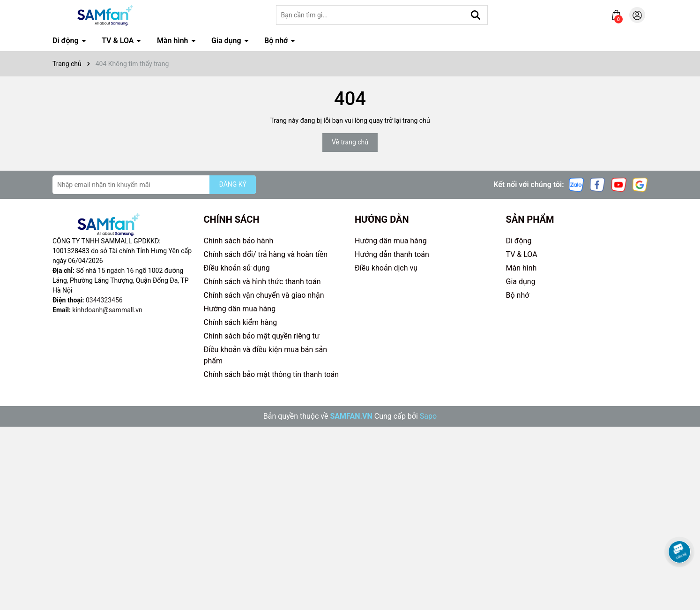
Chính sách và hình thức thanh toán (262, 282)
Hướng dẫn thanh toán (392, 254)
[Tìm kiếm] (476, 15)
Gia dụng (227, 41)
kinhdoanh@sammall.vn (107, 310)
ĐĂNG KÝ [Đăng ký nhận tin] (233, 184)
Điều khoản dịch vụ (386, 268)
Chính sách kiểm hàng (241, 322)
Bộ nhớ (277, 41)
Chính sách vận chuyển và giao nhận (264, 295)
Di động (67, 41)
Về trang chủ (350, 142)
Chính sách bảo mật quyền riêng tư (262, 336)
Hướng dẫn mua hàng (240, 309)
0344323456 (104, 300)
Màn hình (174, 41)
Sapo (428, 416)
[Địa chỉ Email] (154, 185)
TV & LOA (119, 41)
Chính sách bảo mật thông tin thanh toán (272, 374)
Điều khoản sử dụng (237, 268)
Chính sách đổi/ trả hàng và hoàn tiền (266, 254)
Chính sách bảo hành (239, 241)
